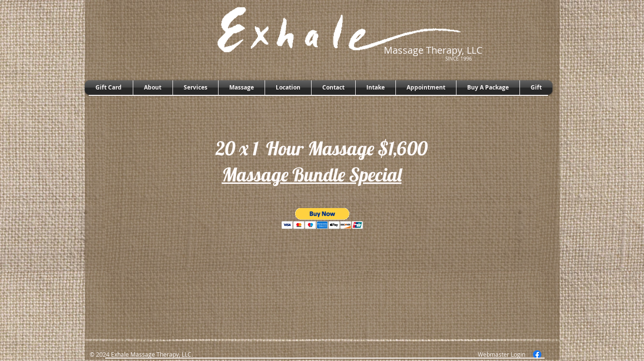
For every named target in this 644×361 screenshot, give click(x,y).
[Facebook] (537, 354)
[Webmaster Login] (502, 354)
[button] (322, 218)
